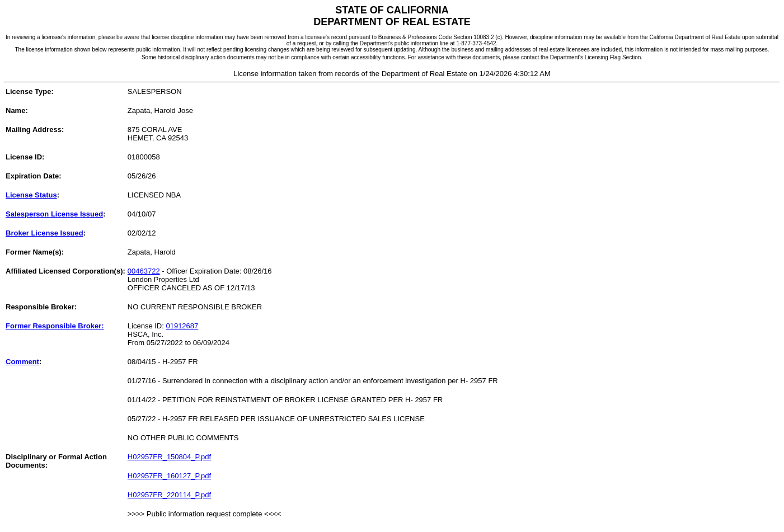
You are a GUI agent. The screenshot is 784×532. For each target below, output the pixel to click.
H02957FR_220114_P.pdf (169, 495)
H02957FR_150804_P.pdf (169, 457)
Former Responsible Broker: (55, 326)
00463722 (144, 271)
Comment (22, 362)
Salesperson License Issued (54, 214)
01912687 (182, 326)
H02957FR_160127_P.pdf (169, 476)
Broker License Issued (44, 233)
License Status (31, 195)
